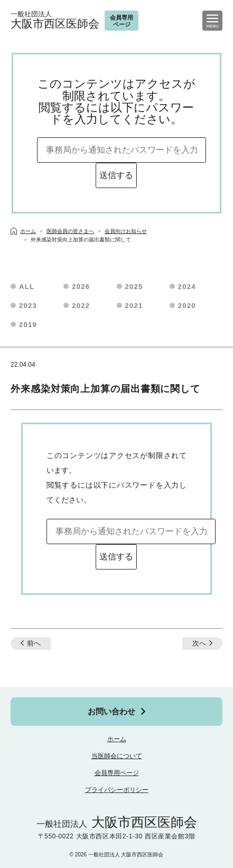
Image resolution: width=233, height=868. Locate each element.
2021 (134, 306)
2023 (28, 306)
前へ (34, 643)
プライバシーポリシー (117, 790)
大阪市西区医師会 (55, 20)
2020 (187, 306)
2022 (81, 306)
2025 (134, 287)
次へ (199, 643)
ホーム (117, 739)
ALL (27, 287)
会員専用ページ (117, 773)
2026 (81, 287)
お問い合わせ (111, 711)
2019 (28, 325)
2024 (187, 287)
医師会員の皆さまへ (70, 231)
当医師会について (117, 756)
